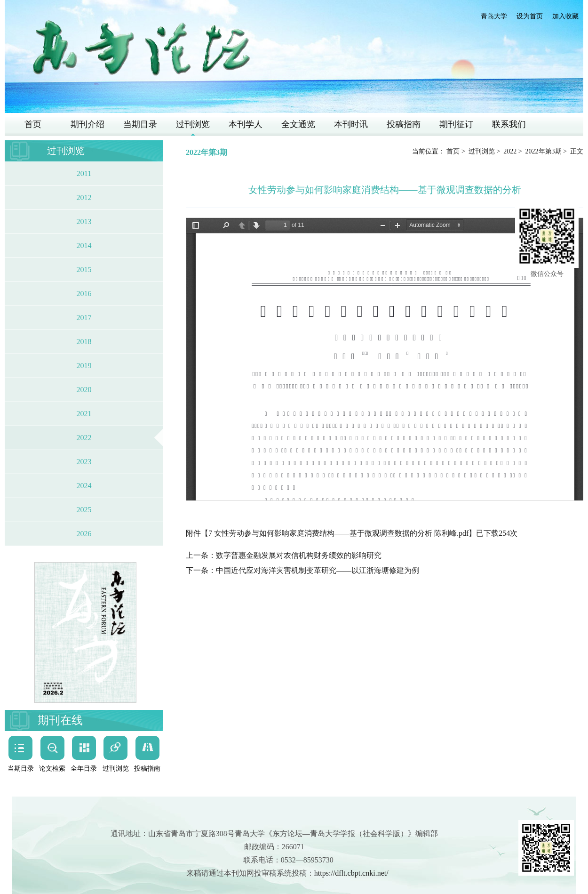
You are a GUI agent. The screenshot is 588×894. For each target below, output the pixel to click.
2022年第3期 (544, 151)
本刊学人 (246, 124)
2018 (84, 342)
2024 (84, 486)
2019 (84, 366)
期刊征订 (456, 124)
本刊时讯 (351, 124)
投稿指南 (404, 124)
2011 (84, 173)
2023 (84, 462)
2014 (84, 246)
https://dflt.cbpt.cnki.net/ (351, 873)
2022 (84, 438)
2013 (84, 221)
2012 (84, 197)
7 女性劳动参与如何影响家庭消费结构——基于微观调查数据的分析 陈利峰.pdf (338, 533)
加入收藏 (565, 16)
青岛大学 (494, 16)
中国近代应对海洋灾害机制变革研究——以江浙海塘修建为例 (318, 570)
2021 (84, 414)
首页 (33, 124)
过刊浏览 (193, 124)
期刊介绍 (87, 124)
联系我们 (509, 124)
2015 (84, 270)
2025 (84, 510)
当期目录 (140, 124)
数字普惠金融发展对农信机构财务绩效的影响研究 (299, 555)
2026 (84, 534)
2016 (84, 294)
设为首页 (530, 16)
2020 (84, 390)
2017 (84, 318)
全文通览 (298, 124)
